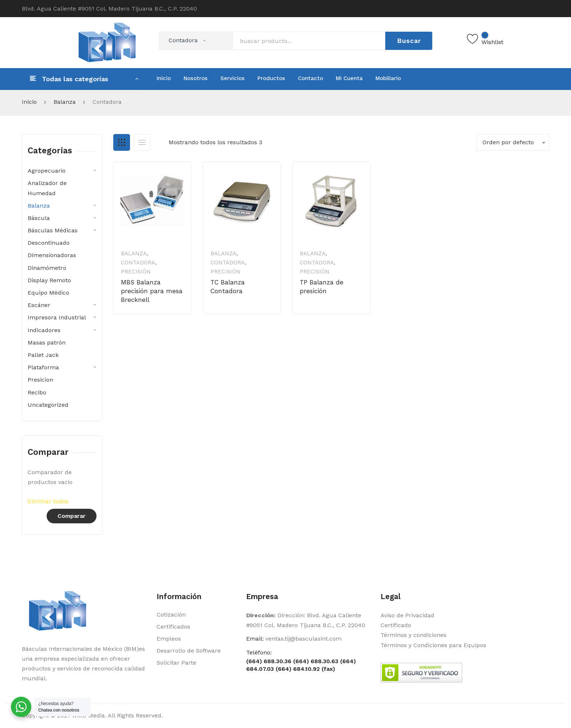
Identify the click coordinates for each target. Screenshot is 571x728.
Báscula (39, 218)
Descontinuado (49, 243)
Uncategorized (48, 405)
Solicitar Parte (176, 663)
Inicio (29, 102)
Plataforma (43, 367)
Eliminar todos (48, 501)
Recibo (37, 392)
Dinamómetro (47, 268)
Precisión (136, 272)
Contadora (138, 263)
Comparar (72, 516)
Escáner (39, 305)
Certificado (396, 625)
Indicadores (44, 330)
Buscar (409, 41)
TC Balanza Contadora (228, 287)
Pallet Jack (43, 355)
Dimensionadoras (52, 255)
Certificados (173, 627)
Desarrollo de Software (189, 651)
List (142, 142)
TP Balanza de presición (322, 287)
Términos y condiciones (414, 635)
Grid (122, 142)
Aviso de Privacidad (407, 615)
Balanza (65, 102)
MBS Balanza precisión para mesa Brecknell (152, 291)
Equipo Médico (48, 293)
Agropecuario (47, 171)
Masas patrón (47, 343)
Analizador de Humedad (47, 188)
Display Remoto (49, 280)
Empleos (169, 639)
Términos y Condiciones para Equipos (433, 645)
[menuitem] (164, 78)
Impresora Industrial (57, 317)
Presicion (40, 380)
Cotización (171, 615)
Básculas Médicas (53, 230)
